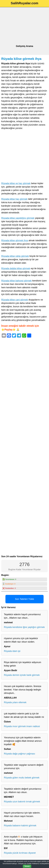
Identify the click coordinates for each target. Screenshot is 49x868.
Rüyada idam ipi (12, 651)
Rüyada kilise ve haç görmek (16, 183)
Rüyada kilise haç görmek (14, 199)
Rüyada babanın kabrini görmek (20, 826)
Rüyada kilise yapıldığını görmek (18, 218)
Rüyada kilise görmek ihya (21, 59)
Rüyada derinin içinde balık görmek (22, 675)
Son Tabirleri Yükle (24, 599)
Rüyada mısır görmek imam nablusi (22, 726)
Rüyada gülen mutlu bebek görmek (22, 778)
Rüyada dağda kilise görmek (16, 268)
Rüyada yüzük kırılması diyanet (20, 853)
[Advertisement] (24, 26)
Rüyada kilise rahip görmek (15, 256)
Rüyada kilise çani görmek (15, 300)
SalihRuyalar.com (25, 3)
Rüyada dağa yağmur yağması (19, 754)
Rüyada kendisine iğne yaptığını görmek (24, 627)
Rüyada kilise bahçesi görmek (16, 281)
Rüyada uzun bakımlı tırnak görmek (22, 802)
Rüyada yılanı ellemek (15, 702)
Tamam (27, 866)
